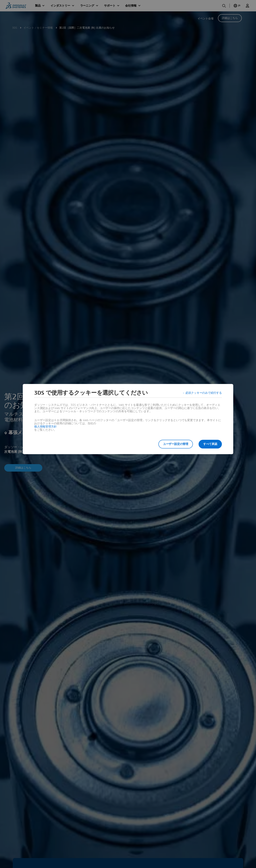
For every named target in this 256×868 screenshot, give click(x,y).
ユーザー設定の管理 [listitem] (176, 444)
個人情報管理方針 (45, 427)
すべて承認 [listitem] (210, 444)
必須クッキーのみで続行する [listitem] (204, 393)
